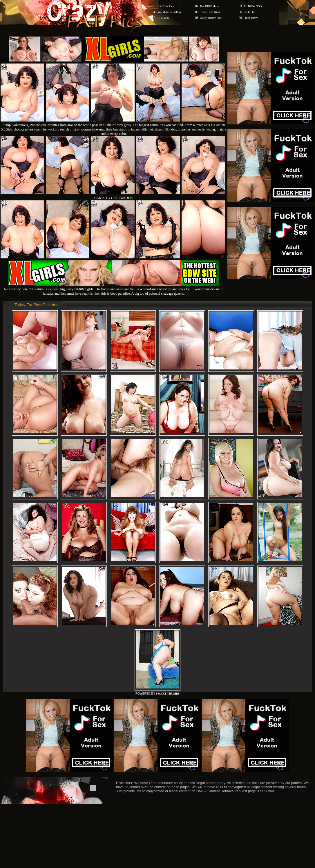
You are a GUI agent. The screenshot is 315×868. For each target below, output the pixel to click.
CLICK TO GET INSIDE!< (114, 198)
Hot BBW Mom (209, 6)
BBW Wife (163, 18)
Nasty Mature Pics (211, 18)
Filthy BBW (251, 18)
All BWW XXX (253, 6)
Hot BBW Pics (165, 6)
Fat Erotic (249, 12)
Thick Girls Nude (210, 12)
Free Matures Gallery (169, 12)
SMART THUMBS (168, 694)
